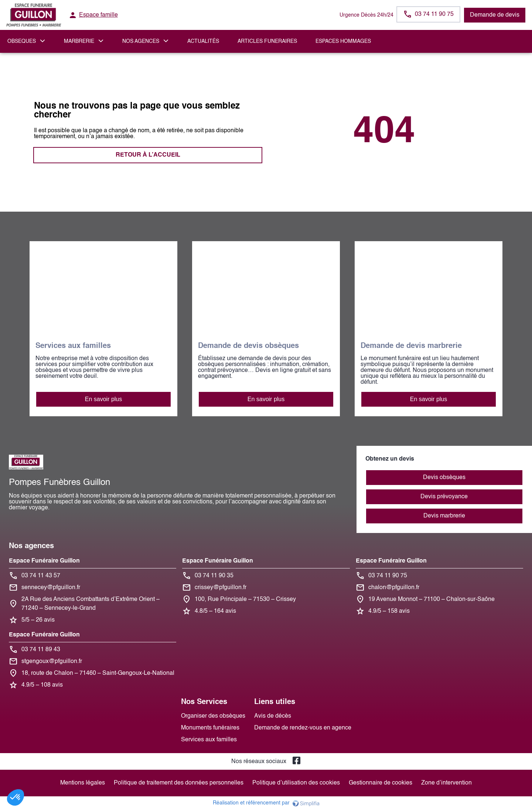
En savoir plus (104, 399)
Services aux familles (209, 740)
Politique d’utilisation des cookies (296, 783)
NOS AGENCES (141, 41)
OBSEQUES (22, 41)
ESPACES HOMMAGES (343, 41)
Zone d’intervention (446, 783)
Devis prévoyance (444, 497)
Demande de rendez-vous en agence (303, 728)
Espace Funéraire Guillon (44, 561)
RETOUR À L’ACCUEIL (148, 155)
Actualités (203, 41)
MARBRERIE (79, 41)
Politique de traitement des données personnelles (179, 783)
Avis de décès (273, 716)
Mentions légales (83, 783)
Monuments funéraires (210, 728)
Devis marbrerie (444, 516)
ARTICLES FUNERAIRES (267, 41)
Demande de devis (495, 15)
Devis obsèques (444, 478)
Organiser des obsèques (213, 716)
